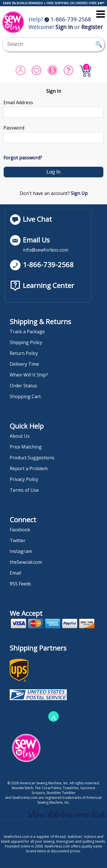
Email (15, 573)
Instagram (21, 551)
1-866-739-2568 (68, 19)
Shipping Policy (26, 342)
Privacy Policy (24, 479)
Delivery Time (24, 364)
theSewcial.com (26, 562)
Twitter (18, 540)
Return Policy (24, 353)
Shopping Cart (25, 396)
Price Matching (26, 447)
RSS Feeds (20, 584)
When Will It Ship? (29, 375)
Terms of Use (24, 490)
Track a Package (27, 332)
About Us (20, 436)
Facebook (20, 530)
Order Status (23, 386)
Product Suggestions (32, 458)
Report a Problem (29, 468)
